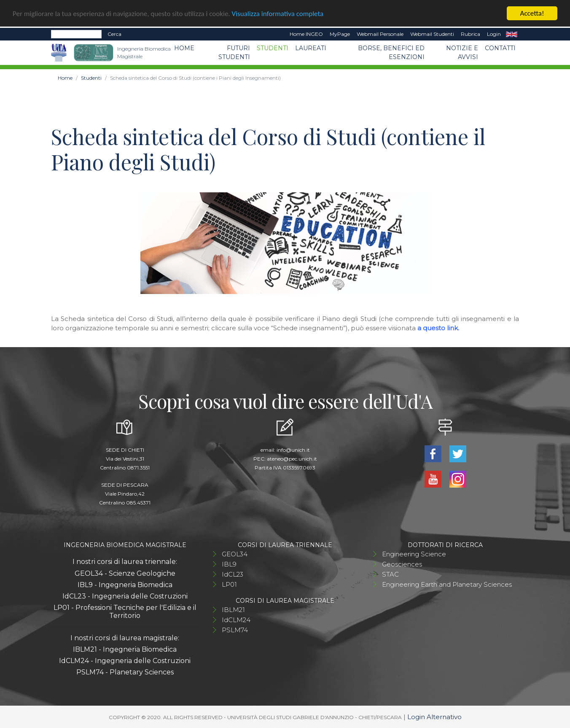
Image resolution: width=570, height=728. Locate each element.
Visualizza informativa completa (278, 13)
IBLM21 (233, 610)
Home (184, 48)
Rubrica (471, 34)
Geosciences (402, 564)
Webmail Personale (380, 34)
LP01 (229, 584)
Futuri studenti (234, 53)
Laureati (311, 48)
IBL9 (229, 564)
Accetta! (532, 13)
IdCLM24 (236, 620)
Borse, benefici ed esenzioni (391, 53)
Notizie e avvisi (462, 53)
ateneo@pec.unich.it (292, 459)
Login (494, 34)
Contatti (500, 48)
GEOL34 (235, 554)
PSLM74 (235, 630)
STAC (390, 574)
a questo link (438, 328)
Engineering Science (414, 554)
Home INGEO (306, 34)
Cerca (114, 34)
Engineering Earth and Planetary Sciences (447, 584)
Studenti (273, 48)
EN (512, 34)
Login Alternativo (434, 717)
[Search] (76, 34)
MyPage (340, 34)
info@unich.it (293, 450)
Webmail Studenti (432, 34)
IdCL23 (233, 574)
